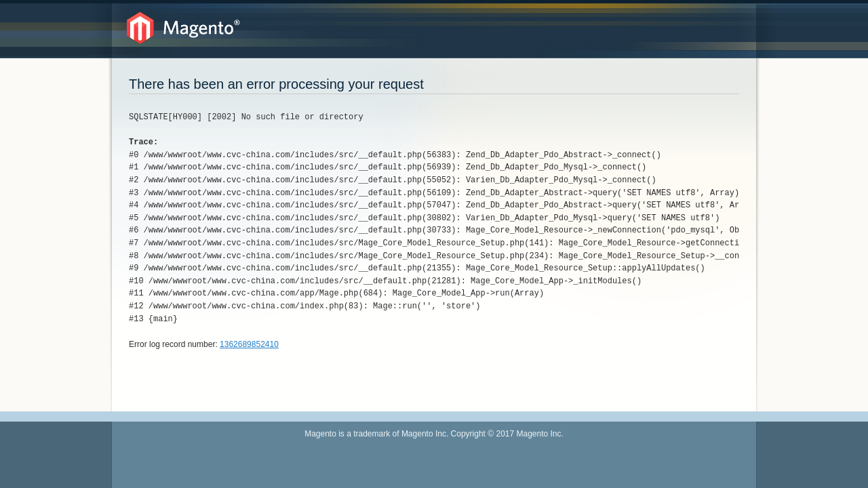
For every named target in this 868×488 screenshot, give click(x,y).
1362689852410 (249, 344)
